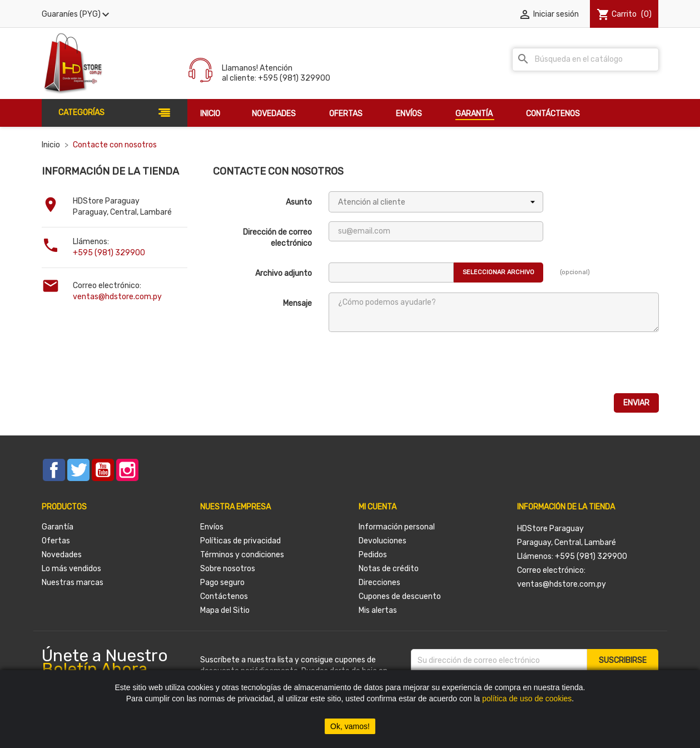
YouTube (103, 470)
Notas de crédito (389, 569)
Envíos (212, 527)
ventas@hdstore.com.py (117, 297)
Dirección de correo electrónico (277, 238)
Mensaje (297, 303)
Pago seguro (222, 583)
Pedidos (373, 555)
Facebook (54, 470)
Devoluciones (383, 541)
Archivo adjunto (284, 273)
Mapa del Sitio (225, 610)
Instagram (127, 470)
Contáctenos (224, 596)
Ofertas (56, 541)
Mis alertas (378, 610)
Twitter (78, 470)
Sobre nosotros (228, 569)
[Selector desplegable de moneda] (77, 14)
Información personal (397, 527)
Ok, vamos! (350, 726)
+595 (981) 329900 (109, 253)
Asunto (299, 202)
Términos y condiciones (242, 555)
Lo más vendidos (71, 569)
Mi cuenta (378, 507)
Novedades (62, 555)
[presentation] (413, 363)
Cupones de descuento (400, 596)
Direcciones (379, 583)
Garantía (58, 527)
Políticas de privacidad (240, 541)
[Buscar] (585, 60)
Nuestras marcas (73, 583)
